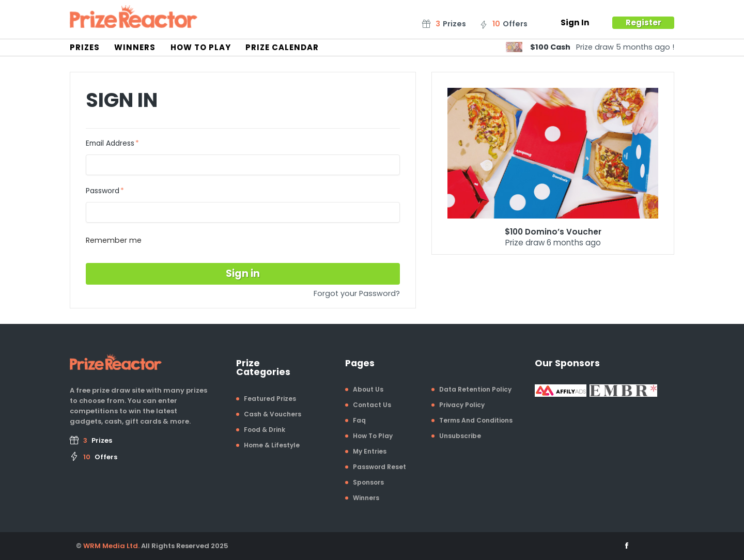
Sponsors (368, 482)
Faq (359, 420)
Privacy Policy (462, 405)
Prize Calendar (282, 47)
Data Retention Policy (475, 389)
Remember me (114, 240)
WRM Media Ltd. (111, 546)
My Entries (370, 451)
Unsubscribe (460, 436)
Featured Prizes (270, 399)
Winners (135, 47)
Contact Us (372, 405)
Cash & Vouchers (273, 414)
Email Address (110, 144)
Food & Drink (265, 430)
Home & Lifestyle (272, 445)
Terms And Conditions (476, 420)
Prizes (85, 47)
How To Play (201, 47)
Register (644, 22)
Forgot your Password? (357, 293)
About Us (368, 389)
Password (103, 191)
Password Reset (379, 467)
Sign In (575, 22)
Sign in (243, 274)
